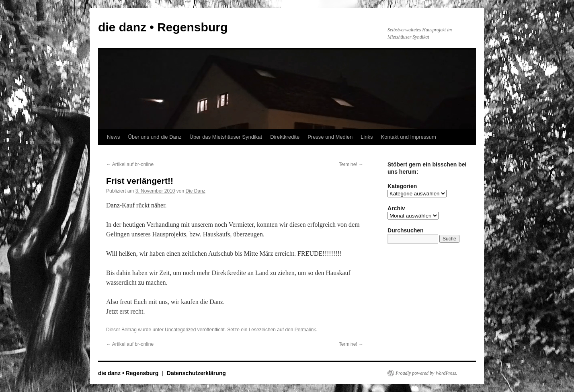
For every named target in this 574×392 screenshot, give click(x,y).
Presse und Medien (330, 137)
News (114, 137)
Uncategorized (180, 330)
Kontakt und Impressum (409, 137)
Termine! (351, 164)
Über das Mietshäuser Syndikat (226, 137)
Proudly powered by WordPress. (426, 373)
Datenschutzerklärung (196, 373)
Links (367, 137)
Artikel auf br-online (130, 164)
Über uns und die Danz (155, 137)
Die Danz (195, 191)
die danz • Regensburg (163, 27)
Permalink (305, 330)
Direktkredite (285, 137)
